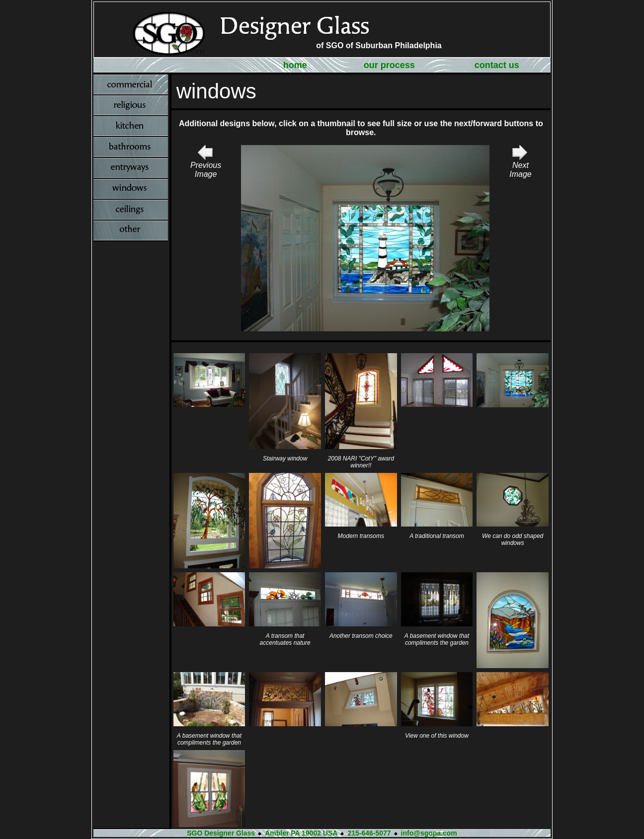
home (295, 65)
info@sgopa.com (429, 833)
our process (389, 65)
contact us (497, 65)
